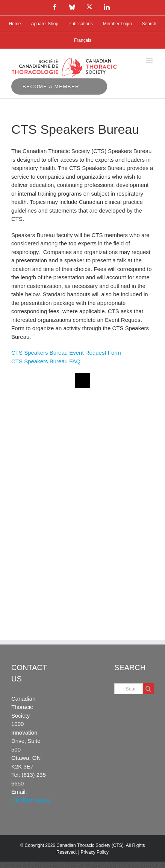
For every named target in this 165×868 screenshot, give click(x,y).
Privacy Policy (95, 852)
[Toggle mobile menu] (150, 60)
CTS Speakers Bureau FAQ (46, 361)
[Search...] (129, 689)
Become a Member (51, 86)
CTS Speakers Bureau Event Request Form (66, 353)
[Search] (148, 689)
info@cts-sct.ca (31, 800)
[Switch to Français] (83, 40)
